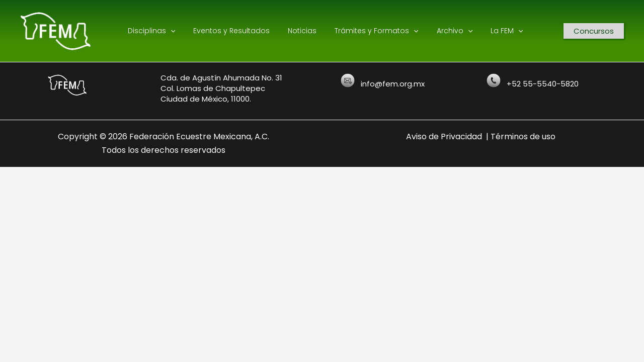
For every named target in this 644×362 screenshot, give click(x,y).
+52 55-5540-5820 (543, 84)
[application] (177, 31)
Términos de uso (523, 137)
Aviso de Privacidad (444, 137)
